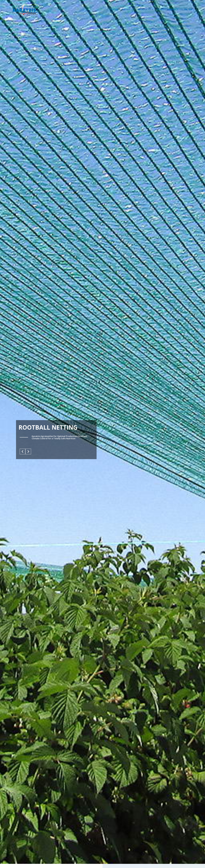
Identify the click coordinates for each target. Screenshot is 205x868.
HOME (115, 9)
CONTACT (173, 9)
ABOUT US (128, 9)
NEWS (160, 9)
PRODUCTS (146, 9)
